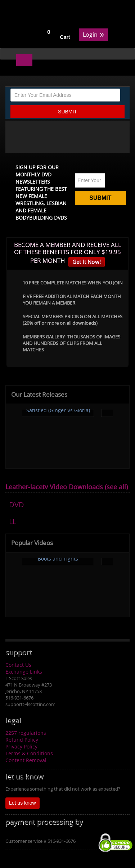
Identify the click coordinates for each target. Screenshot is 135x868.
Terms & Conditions (29, 753)
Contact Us (18, 665)
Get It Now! (87, 262)
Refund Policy (22, 740)
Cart (65, 37)
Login (93, 34)
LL (13, 521)
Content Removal (26, 760)
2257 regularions (26, 733)
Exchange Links (24, 672)
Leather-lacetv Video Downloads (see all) (67, 487)
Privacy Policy (21, 746)
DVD (17, 505)
